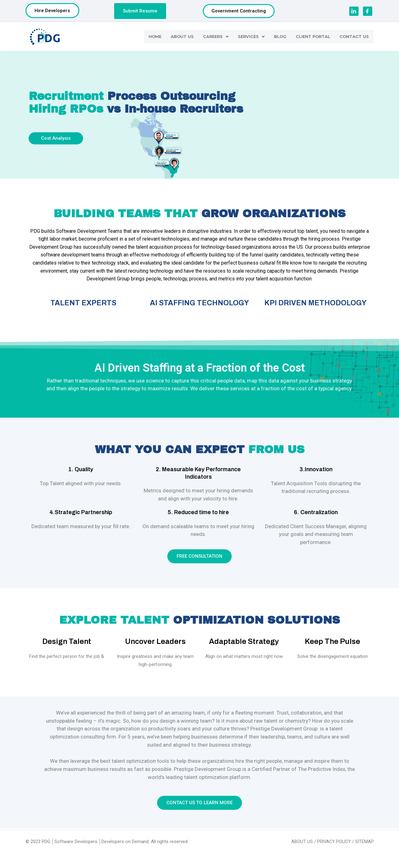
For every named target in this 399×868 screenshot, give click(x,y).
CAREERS (215, 38)
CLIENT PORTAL (313, 38)
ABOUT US (181, 38)
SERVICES (250, 38)
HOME (154, 38)
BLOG (279, 38)
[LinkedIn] (354, 12)
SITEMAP (364, 842)
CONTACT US (354, 38)
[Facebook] (368, 12)
